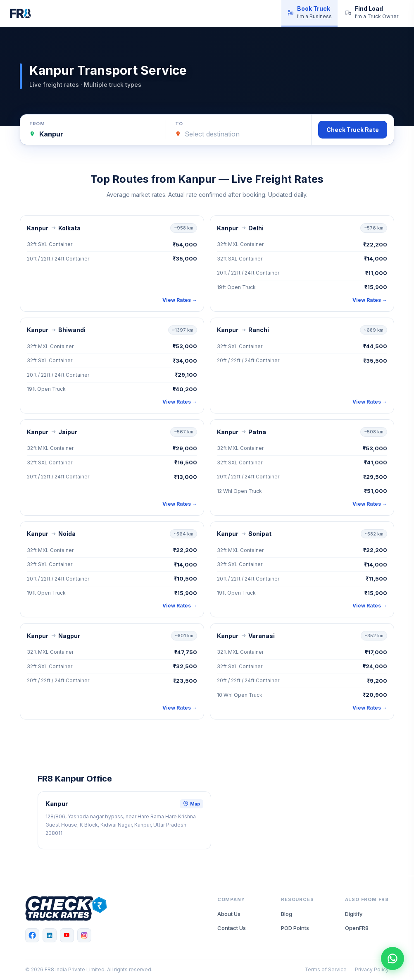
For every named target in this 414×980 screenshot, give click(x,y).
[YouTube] (67, 935)
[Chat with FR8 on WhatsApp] (393, 958)
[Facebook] (32, 935)
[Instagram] (84, 935)
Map (192, 804)
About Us (229, 914)
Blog (287, 914)
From (37, 124)
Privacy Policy (372, 969)
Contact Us (232, 928)
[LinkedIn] (50, 935)
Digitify (354, 914)
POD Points (295, 928)
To (179, 124)
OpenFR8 (357, 928)
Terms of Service (326, 969)
